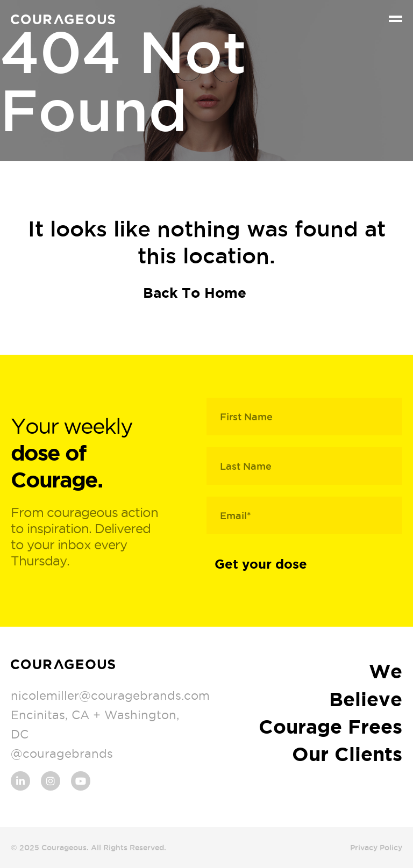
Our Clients (347, 754)
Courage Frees (330, 726)
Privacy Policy (376, 848)
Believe (366, 699)
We (386, 671)
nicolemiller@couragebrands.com (110, 695)
